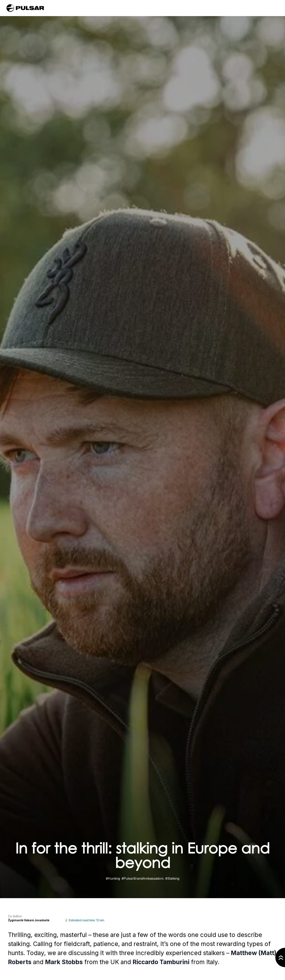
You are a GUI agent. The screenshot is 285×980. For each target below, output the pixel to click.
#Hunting (113, 878)
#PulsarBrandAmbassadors (143, 878)
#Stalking (172, 878)
